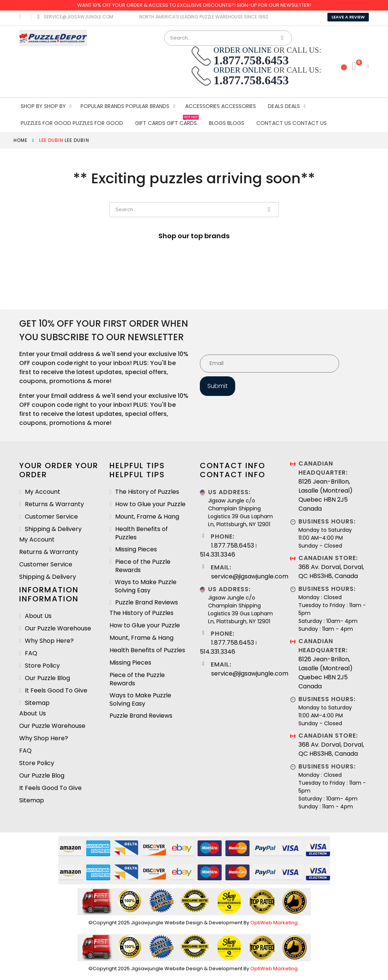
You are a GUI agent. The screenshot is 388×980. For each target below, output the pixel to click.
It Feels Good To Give (56, 691)
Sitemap (37, 703)
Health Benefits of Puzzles (142, 533)
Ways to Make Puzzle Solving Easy (146, 586)
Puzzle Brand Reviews (147, 603)
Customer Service (51, 517)
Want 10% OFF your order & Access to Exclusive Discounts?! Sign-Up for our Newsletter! (194, 5)
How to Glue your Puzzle (150, 504)
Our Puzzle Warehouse (58, 628)
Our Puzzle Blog (47, 678)
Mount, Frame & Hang (147, 517)
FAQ (31, 653)
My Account (43, 492)
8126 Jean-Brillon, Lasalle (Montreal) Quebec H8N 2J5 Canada (326, 495)
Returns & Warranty (54, 504)
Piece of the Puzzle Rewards (143, 566)
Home (21, 140)
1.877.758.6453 (233, 546)
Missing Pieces (136, 549)
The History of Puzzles (147, 492)
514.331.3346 (218, 555)
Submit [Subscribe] (218, 386)
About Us (38, 616)
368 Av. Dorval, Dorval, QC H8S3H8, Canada (331, 571)
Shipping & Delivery (53, 529)
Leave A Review (348, 17)
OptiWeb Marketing (275, 923)
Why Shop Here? (49, 641)
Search (282, 38)
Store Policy (42, 666)
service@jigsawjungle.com (74, 17)
